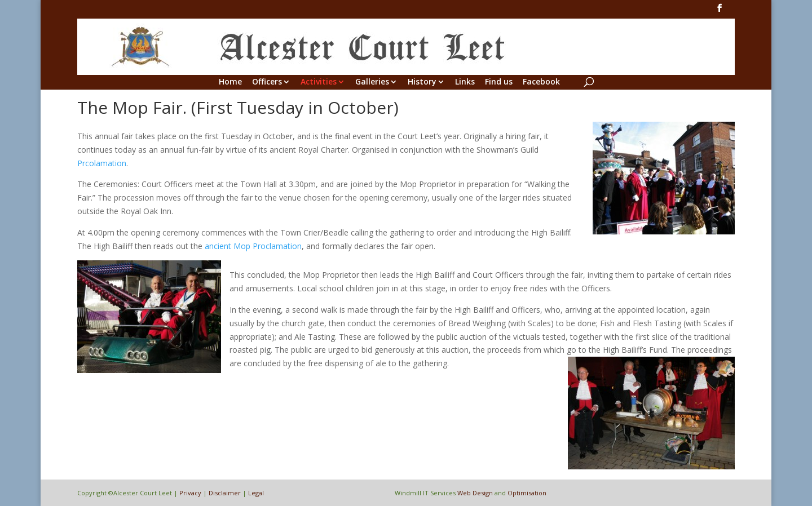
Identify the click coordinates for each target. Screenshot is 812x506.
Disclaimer (225, 493)
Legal (256, 493)
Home (230, 82)
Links (465, 82)
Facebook (541, 82)
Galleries (372, 82)
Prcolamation (102, 163)
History (422, 82)
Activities (319, 82)
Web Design (475, 493)
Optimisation (527, 493)
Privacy (190, 493)
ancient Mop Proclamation (253, 246)
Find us (499, 82)
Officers (267, 82)
